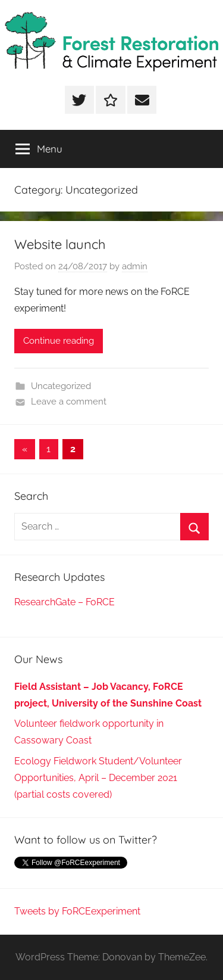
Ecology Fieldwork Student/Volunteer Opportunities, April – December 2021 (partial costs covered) (98, 778)
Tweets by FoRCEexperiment (77, 911)
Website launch (60, 244)
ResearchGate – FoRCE (65, 602)
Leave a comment (69, 402)
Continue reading (59, 341)
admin (135, 266)
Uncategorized (61, 386)
